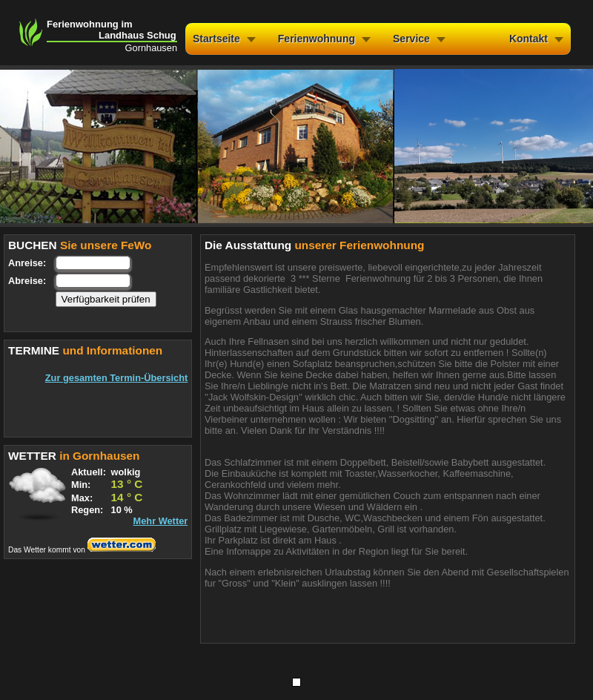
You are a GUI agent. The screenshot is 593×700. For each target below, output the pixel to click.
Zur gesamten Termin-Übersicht (116, 378)
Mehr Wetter (161, 521)
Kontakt (529, 39)
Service (411, 39)
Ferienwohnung (317, 39)
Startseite (216, 39)
